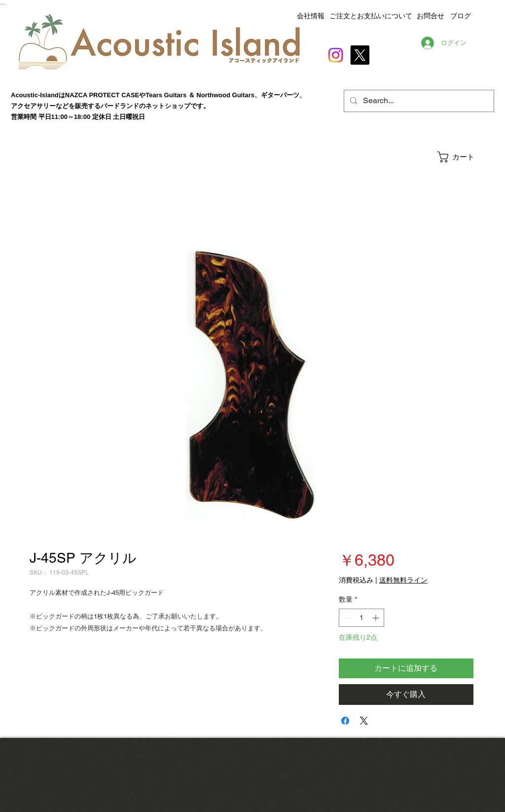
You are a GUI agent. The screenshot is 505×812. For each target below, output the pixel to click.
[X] (360, 55)
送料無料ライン (403, 580)
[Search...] (418, 101)
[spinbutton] (361, 618)
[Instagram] (336, 55)
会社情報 (311, 16)
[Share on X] (364, 721)
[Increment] (377, 618)
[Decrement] (346, 618)
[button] (465, 157)
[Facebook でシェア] (345, 721)
